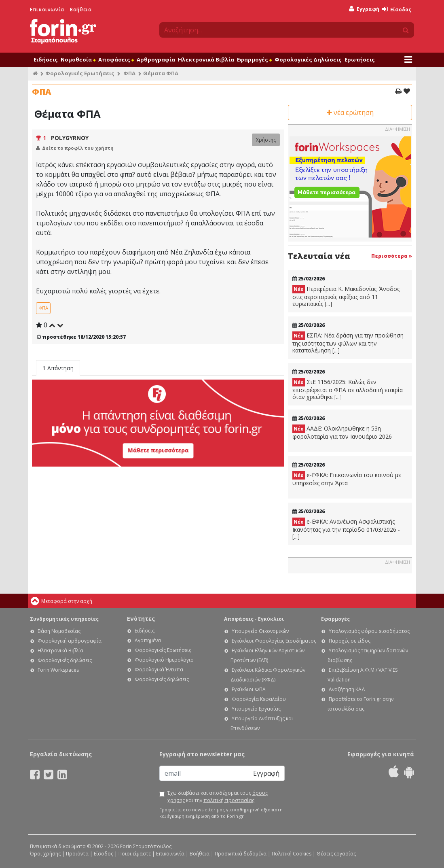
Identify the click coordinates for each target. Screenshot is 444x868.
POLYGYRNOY (70, 138)
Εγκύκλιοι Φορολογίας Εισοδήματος (274, 641)
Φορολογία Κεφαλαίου (259, 699)
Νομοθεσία (78, 59)
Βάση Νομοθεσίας (59, 631)
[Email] (204, 773)
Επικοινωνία (47, 10)
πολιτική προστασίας (229, 800)
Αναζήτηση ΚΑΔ (347, 689)
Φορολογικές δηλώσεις (65, 660)
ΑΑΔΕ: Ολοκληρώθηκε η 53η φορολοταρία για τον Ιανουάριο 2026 (342, 432)
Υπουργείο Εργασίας (256, 709)
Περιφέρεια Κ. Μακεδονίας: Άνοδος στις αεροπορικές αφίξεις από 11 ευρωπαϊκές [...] (346, 296)
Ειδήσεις (46, 59)
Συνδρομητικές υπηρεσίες (64, 619)
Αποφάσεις (116, 59)
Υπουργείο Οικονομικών (260, 631)
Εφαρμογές (254, 59)
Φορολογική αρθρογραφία (70, 641)
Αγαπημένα (148, 640)
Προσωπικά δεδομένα (241, 854)
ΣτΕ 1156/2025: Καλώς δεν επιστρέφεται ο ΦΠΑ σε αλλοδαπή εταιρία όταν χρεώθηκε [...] (348, 389)
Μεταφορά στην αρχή (67, 601)
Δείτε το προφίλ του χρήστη (78, 148)
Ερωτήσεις (360, 59)
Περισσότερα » (392, 256)
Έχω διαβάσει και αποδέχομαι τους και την (218, 797)
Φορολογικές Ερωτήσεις (80, 73)
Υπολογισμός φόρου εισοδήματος (369, 631)
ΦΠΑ (129, 73)
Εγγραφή (364, 9)
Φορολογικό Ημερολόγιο (164, 660)
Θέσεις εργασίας (336, 854)
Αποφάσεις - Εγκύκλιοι (254, 619)
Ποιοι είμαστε (135, 854)
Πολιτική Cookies (292, 854)
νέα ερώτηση (350, 112)
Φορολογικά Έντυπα (159, 670)
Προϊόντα (77, 854)
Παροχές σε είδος (350, 641)
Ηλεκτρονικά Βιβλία (206, 59)
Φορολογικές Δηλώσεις (308, 59)
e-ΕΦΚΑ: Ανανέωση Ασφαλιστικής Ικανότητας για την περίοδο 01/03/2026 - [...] (346, 529)
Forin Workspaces (58, 670)
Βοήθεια (81, 10)
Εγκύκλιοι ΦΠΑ (249, 689)
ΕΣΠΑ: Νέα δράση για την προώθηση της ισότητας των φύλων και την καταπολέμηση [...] (348, 343)
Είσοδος (397, 10)
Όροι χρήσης (45, 854)
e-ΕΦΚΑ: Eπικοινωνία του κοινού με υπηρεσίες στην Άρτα (347, 479)
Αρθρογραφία (156, 59)
